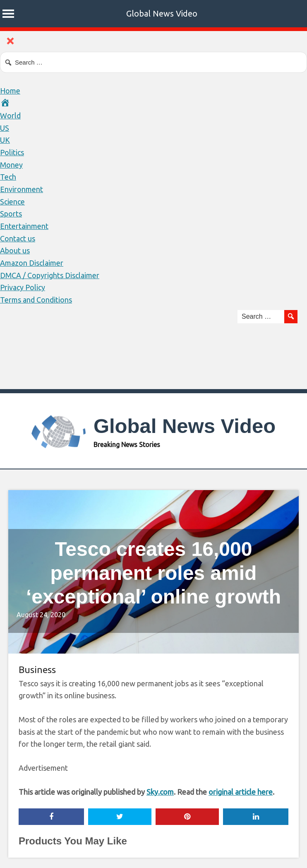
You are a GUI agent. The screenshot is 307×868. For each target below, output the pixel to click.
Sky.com (160, 792)
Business (37, 670)
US (5, 128)
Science (12, 202)
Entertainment (24, 226)
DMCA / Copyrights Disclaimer (50, 275)
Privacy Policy (23, 287)
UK (5, 140)
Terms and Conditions (36, 300)
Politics (12, 152)
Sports (11, 214)
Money (11, 165)
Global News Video (162, 13)
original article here (241, 792)
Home (10, 91)
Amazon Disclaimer (32, 263)
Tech (8, 177)
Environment (22, 189)
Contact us (18, 238)
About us (15, 250)
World (10, 115)
